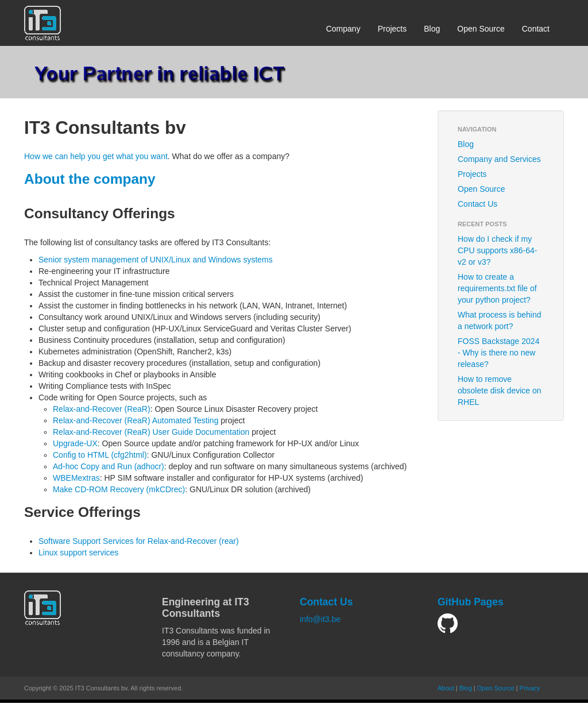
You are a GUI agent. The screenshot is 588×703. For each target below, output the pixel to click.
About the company (90, 179)
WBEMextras (76, 478)
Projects (392, 29)
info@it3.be (320, 619)
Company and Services (499, 159)
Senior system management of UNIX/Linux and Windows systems (156, 260)
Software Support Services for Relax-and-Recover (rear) (139, 541)
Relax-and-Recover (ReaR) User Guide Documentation (151, 432)
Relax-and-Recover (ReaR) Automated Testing (136, 420)
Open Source (481, 29)
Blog (432, 29)
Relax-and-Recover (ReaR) (102, 409)
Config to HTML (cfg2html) (100, 455)
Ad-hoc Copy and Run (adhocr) (109, 466)
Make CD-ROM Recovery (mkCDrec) (119, 489)
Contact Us (477, 204)
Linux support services (78, 553)
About (446, 688)
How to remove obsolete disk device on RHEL (500, 391)
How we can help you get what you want (96, 156)
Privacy (530, 688)
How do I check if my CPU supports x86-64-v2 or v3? (498, 250)
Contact (536, 29)
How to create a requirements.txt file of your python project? (497, 288)
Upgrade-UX (75, 443)
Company (343, 29)
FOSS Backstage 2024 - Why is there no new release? (498, 353)
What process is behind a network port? (500, 320)
